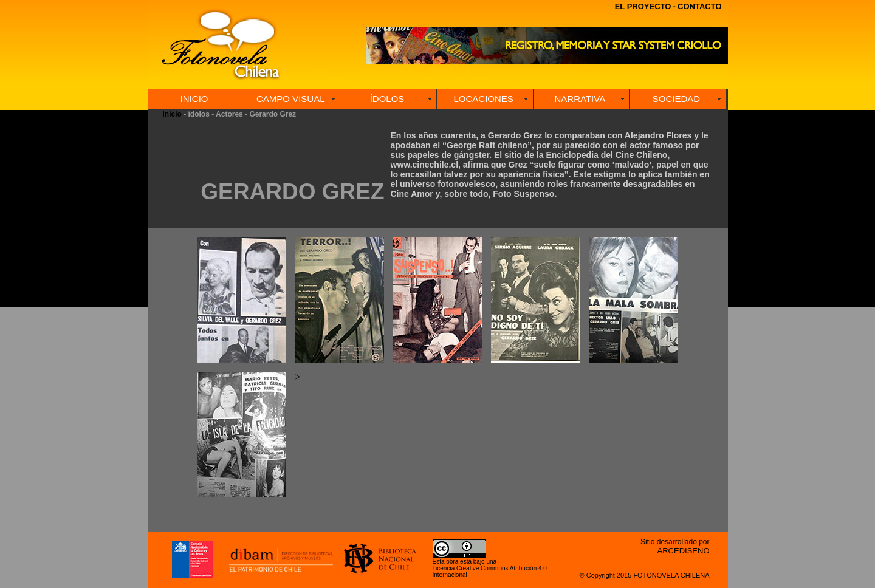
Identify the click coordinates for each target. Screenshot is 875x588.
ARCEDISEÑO (684, 551)
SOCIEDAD (676, 99)
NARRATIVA (580, 99)
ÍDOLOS (387, 99)
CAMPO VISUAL (291, 99)
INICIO (194, 99)
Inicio (172, 114)
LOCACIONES (483, 99)
